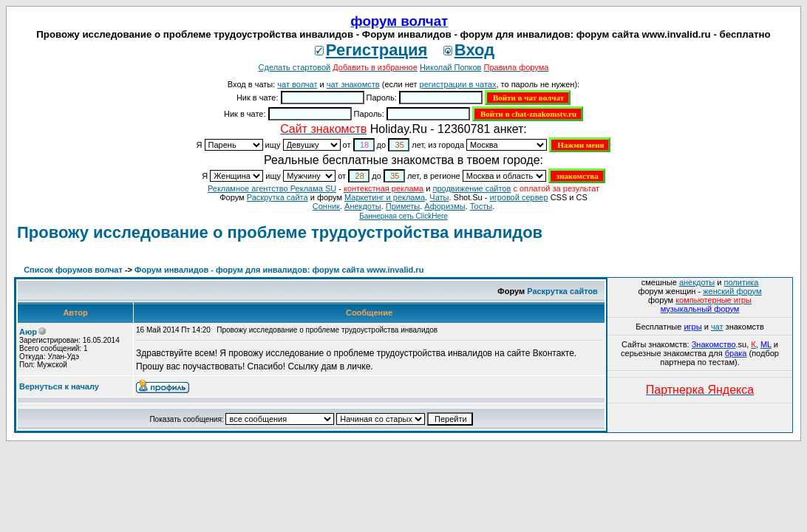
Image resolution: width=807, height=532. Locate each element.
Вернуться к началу (59, 386)
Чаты (439, 197)
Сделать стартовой (295, 67)
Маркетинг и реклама (385, 197)
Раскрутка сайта (277, 197)
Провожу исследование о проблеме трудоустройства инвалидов (280, 232)
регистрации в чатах (458, 84)
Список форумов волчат (73, 270)
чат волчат (297, 84)
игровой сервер (518, 197)
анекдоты (697, 282)
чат (717, 327)
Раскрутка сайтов (562, 291)
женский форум (732, 291)
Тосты (481, 206)
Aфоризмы (445, 206)
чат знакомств (353, 84)
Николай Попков (451, 67)
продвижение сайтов (471, 188)
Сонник (326, 206)
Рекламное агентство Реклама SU (272, 188)
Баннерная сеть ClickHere (403, 216)
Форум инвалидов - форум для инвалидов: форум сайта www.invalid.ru (279, 270)
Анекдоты (363, 206)
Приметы (403, 206)
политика (742, 282)
